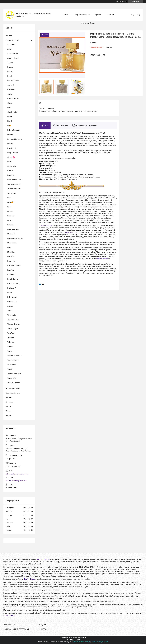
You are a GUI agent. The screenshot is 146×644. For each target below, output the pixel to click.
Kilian (9, 207)
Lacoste (10, 211)
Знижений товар (14, 383)
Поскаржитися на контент (82, 642)
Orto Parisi (11, 274)
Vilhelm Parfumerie (14, 356)
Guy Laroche (12, 166)
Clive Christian (12, 112)
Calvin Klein (11, 90)
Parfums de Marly (14, 284)
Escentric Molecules (15, 139)
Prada (10, 293)
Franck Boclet (12, 148)
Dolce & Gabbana (13, 130)
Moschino (11, 256)
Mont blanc (11, 252)
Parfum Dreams (46, 226)
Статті (8, 411)
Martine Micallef (13, 229)
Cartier (10, 94)
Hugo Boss (11, 175)
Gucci (9, 162)
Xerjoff (10, 369)
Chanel (10, 103)
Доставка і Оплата (88, 23)
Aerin (9, 49)
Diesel (10, 121)
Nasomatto (11, 261)
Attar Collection (13, 53)
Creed (10, 117)
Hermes (10, 171)
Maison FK (11, 234)
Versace (10, 347)
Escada (10, 135)
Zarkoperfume (13, 378)
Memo (10, 247)
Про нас (98, 15)
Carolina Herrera (13, 99)
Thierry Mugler (13, 329)
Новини (8, 415)
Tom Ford (11, 333)
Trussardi (11, 338)
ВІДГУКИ (45, 629)
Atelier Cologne (13, 58)
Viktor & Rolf (12, 365)
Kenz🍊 (10, 202)
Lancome (11, 216)
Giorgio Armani (13, 153)
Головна (65, 15)
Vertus (10, 351)
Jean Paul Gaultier (14, 184)
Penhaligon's (12, 288)
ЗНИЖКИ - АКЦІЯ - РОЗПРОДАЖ (17, 629)
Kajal (9, 198)
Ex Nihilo (10, 144)
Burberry (11, 67)
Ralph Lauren (12, 297)
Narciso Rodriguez (14, 265)
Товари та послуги (81, 15)
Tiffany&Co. (12, 315)
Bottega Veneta (13, 81)
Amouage (11, 44)
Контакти (110, 15)
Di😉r (9, 126)
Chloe (9, 108)
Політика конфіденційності (100, 642)
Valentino (11, 342)
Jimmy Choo (12, 193)
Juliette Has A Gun (14, 189)
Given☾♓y (11, 157)
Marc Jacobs (12, 243)
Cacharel (11, 85)
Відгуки (8, 406)
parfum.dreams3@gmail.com (16, 481)
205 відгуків (123, 2)
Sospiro (10, 306)
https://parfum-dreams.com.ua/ (17, 474)
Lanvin (10, 220)
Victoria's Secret (13, 360)
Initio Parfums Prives (15, 180)
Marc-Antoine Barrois (15, 238)
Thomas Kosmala (14, 324)
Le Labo (10, 225)
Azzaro (10, 63)
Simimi (10, 311)
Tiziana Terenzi (13, 320)
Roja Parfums (12, 302)
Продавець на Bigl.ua (73, 640)
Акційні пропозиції (13, 388)
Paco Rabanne (13, 279)
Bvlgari (10, 72)
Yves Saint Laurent (14, 374)
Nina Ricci (11, 270)
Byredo (10, 76)
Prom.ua (84, 638)
